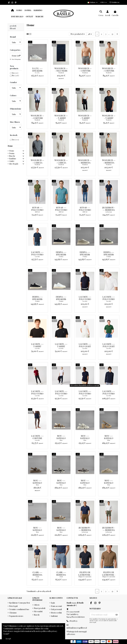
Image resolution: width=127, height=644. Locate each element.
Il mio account (56, 606)
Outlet (12, 161)
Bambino (13, 159)
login (53, 603)
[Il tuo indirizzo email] (102, 615)
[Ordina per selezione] (78, 34)
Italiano (93, 2)
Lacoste (37, 256)
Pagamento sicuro (16, 616)
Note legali (13, 606)
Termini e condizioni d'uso (19, 609)
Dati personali (56, 609)
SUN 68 (37, 212)
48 (90, 34)
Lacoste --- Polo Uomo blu (37, 255)
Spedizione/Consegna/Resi (19, 603)
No (15, 76)
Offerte (37, 605)
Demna (61, 256)
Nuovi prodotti (40, 608)
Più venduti (38, 611)
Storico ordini (56, 613)
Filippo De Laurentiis (85, 577)
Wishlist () (114, 2)
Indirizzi (54, 616)
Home (10, 146)
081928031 (73, 621)
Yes (15, 73)
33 (112, 34)
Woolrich (61, 73)
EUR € (104, 2)
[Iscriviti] (117, 615)
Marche (12, 156)
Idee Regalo (14, 164)
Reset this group (16, 59)
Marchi (37, 615)
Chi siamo (13, 613)
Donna (12, 153)
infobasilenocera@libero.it (77, 628)
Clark (37, 577)
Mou (61, 440)
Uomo (12, 151)
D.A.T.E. (37, 73)
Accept (8, 639)
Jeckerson (109, 212)
